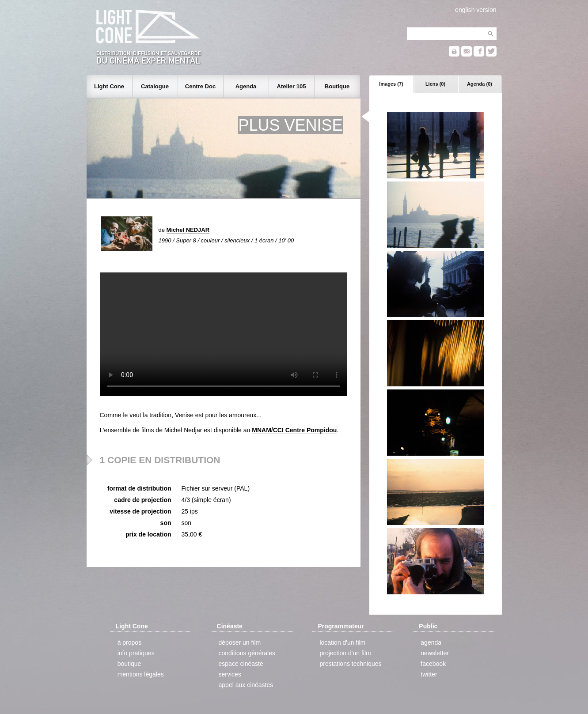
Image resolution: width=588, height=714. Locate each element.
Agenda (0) (480, 84)
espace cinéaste (241, 664)
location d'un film (342, 642)
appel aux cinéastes (246, 685)
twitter (429, 674)
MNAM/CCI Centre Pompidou (294, 430)
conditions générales (247, 653)
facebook (433, 664)
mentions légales (141, 674)
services (230, 674)
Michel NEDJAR (188, 230)
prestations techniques (350, 664)
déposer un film (240, 642)
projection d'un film (345, 653)
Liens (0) (435, 84)
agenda (431, 642)
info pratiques (136, 653)
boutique (129, 664)
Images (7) (391, 84)
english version (476, 10)
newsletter (435, 653)
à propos (129, 642)
